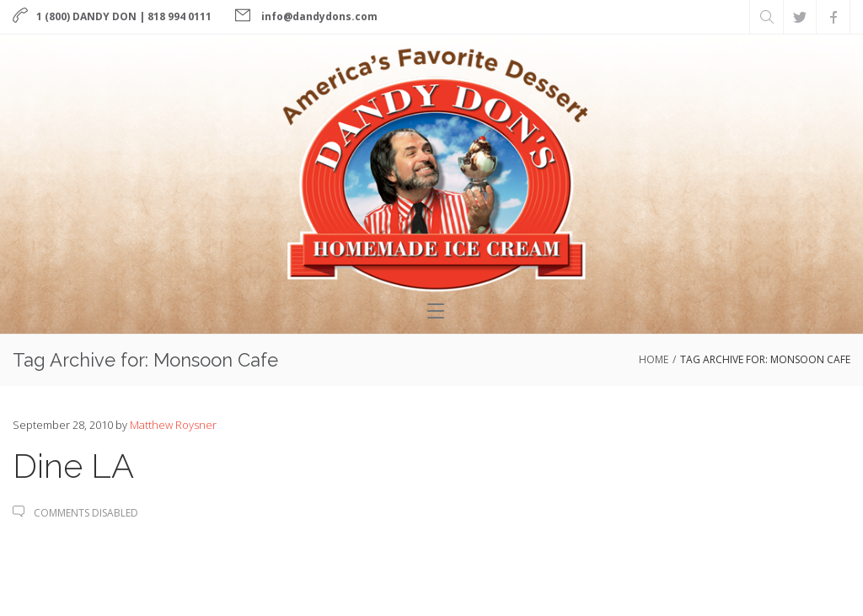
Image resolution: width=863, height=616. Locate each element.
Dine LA (73, 466)
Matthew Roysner (173, 425)
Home (654, 359)
